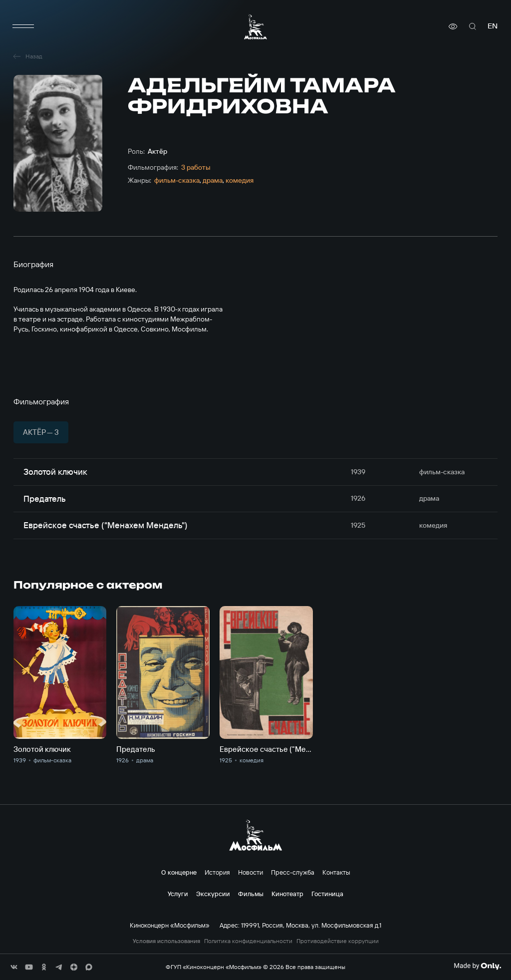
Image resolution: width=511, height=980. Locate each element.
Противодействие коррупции (338, 941)
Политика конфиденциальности (248, 941)
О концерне (179, 872)
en (493, 26)
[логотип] (255, 27)
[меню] (23, 26)
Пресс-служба (293, 872)
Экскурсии (213, 894)
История (217, 872)
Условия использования (166, 941)
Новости (251, 872)
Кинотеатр (287, 894)
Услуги (178, 894)
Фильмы (251, 894)
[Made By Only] (477, 966)
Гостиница (327, 894)
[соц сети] (14, 967)
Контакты (336, 872)
